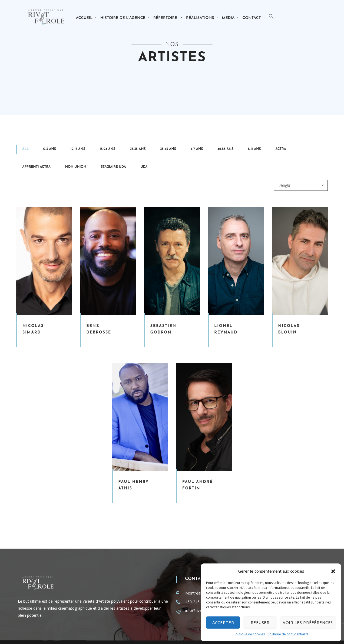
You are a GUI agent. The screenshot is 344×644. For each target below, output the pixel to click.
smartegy (100, 635)
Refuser (260, 622)
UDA (281, 151)
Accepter (223, 622)
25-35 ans (91, 151)
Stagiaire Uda (261, 151)
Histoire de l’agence (123, 18)
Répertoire (165, 18)
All (20, 151)
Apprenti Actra (205, 151)
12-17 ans (52, 151)
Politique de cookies (249, 634)
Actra (181, 151)
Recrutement (184, 635)
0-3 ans (34, 151)
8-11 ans (166, 151)
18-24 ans (71, 151)
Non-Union (234, 151)
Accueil (84, 18)
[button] (333, 571)
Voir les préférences (308, 622)
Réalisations (200, 18)
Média (228, 18)
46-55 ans (147, 151)
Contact (252, 18)
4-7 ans (129, 151)
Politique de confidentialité (288, 634)
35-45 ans (110, 151)
